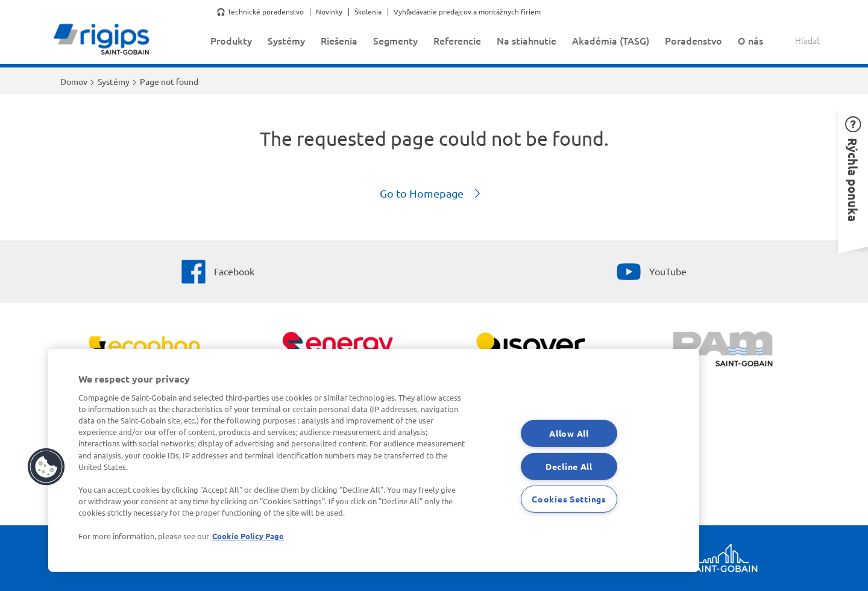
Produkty (231, 40)
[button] (853, 178)
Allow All (569, 433)
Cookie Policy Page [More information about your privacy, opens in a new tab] (248, 536)
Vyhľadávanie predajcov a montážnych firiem (467, 12)
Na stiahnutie (527, 40)
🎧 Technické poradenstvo (260, 12)
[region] (374, 460)
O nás (750, 40)
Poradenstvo (693, 40)
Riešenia (339, 40)
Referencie (457, 40)
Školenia (368, 12)
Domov (74, 81)
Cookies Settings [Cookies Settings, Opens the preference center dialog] (569, 499)
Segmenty (395, 40)
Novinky (329, 12)
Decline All (569, 466)
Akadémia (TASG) (611, 40)
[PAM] (724, 351)
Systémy (286, 40)
